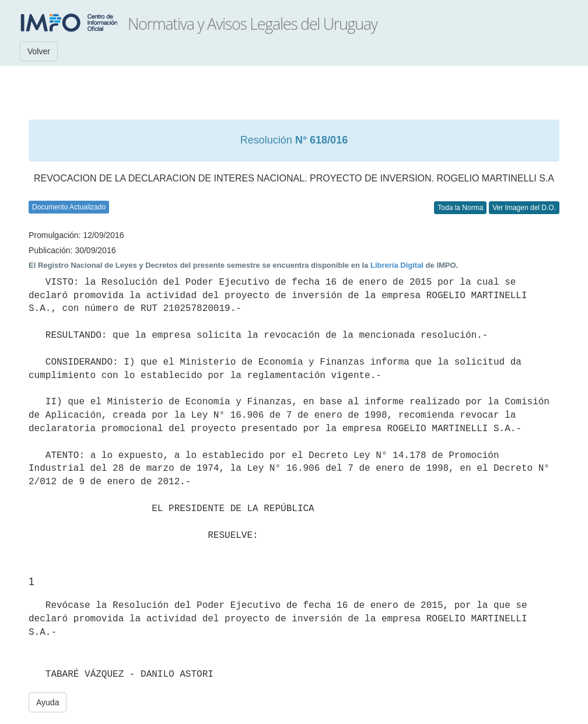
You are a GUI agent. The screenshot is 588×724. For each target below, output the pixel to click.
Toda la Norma (460, 208)
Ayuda (48, 702)
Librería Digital (397, 265)
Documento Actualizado (69, 207)
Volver (39, 51)
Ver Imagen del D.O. (524, 208)
